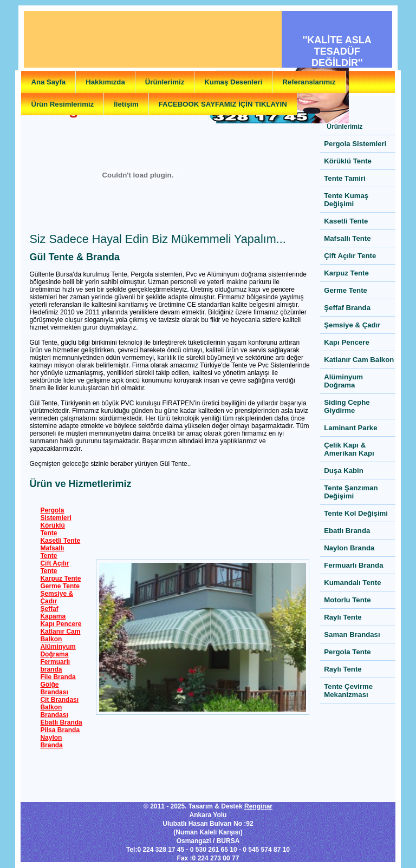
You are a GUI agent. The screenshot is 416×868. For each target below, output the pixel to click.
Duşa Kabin (344, 471)
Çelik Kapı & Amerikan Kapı (349, 449)
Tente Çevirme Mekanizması (348, 691)
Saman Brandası (352, 634)
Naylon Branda (51, 741)
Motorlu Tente (347, 600)
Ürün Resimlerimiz (62, 104)
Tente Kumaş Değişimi (346, 200)
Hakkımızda (105, 82)
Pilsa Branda (60, 730)
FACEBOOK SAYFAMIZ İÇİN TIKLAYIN (223, 104)
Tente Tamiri (344, 178)
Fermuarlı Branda (353, 565)
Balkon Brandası (54, 711)
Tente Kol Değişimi (356, 513)
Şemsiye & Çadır (57, 597)
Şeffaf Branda (347, 308)
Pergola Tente (347, 652)
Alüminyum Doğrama (58, 650)
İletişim (126, 104)
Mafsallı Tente (52, 552)
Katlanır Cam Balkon (60, 635)
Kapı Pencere (61, 624)
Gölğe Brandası (54, 688)
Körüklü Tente (52, 529)
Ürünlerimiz (165, 82)
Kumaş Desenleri (233, 82)
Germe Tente (60, 586)
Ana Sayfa (48, 82)
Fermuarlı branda (55, 666)
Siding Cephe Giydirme (347, 406)
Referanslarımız (309, 82)
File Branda (58, 677)
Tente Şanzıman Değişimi (351, 492)
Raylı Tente (343, 617)
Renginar (258, 806)
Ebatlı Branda (61, 722)
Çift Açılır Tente (54, 567)
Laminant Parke (350, 428)
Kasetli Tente (60, 541)
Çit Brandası (59, 700)
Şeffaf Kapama (53, 613)
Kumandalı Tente (352, 583)
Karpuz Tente (60, 578)
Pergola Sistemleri (56, 514)
